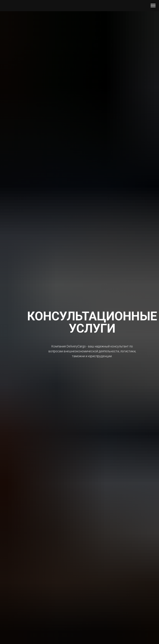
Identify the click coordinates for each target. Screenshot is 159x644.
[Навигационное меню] (153, 6)
